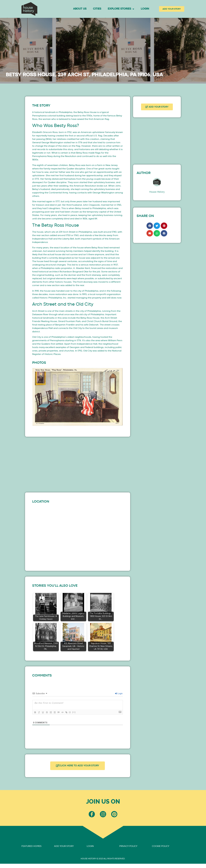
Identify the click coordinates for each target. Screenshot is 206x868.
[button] (35, 399)
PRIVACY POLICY (128, 847)
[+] (75, 712)
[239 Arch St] (78, 535)
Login (145, 9)
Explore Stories (121, 9)
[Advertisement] (78, 464)
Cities (97, 9)
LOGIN (90, 847)
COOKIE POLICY (161, 847)
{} (71, 712)
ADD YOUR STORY (64, 847)
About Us (80, 9)
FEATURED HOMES (31, 847)
